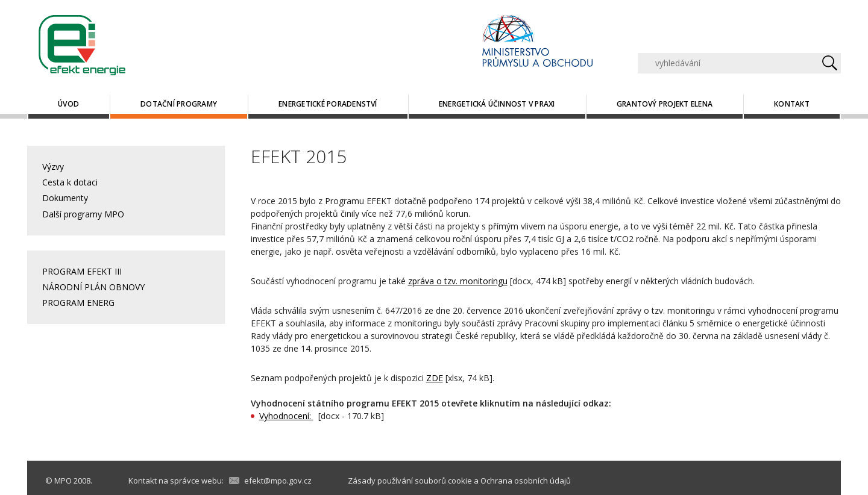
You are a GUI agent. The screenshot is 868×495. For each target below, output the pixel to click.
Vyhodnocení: (286, 416)
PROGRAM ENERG (78, 303)
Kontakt (792, 104)
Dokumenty (65, 198)
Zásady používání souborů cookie (410, 481)
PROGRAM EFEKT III (82, 271)
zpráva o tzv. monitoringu (458, 281)
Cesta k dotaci (70, 182)
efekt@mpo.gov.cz (278, 481)
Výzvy (53, 167)
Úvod (68, 104)
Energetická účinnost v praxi (497, 104)
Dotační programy (179, 104)
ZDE (435, 378)
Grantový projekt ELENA (665, 104)
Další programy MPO (83, 214)
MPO (63, 481)
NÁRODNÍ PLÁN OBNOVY (93, 287)
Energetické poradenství (328, 104)
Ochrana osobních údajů (526, 481)
